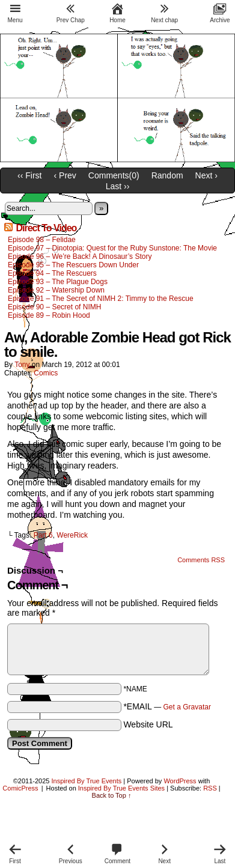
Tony (22, 365)
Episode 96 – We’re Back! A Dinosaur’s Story (80, 256)
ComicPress (20, 788)
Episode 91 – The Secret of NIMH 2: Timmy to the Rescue (101, 299)
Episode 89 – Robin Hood (49, 315)
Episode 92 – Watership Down (56, 290)
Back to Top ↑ (112, 795)
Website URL (148, 724)
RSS (210, 788)
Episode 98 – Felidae (42, 240)
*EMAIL (167, 706)
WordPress (180, 781)
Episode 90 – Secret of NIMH (54, 307)
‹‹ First (29, 175)
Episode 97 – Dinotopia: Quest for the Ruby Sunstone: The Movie (112, 248)
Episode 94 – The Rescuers (52, 273)
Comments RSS (201, 560)
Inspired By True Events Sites (121, 788)
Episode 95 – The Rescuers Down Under (73, 265)
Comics (46, 373)
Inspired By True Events (87, 781)
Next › (206, 175)
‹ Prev (65, 175)
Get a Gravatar (187, 707)
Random (167, 175)
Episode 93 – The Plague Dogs (58, 282)
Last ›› (118, 186)
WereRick (72, 535)
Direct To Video (46, 228)
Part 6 (43, 535)
